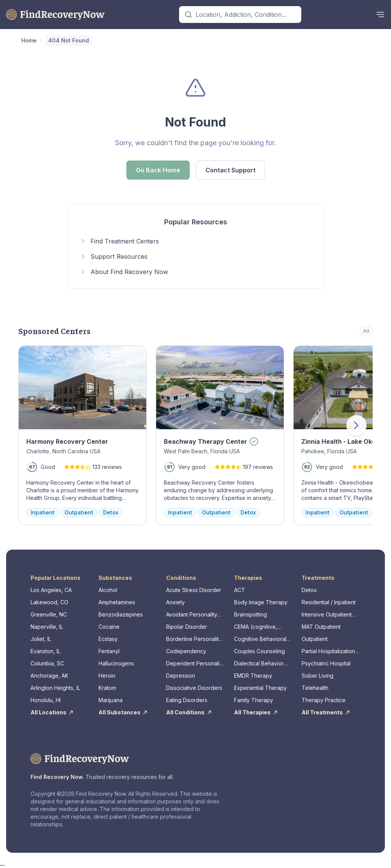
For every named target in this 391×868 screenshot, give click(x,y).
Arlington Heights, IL (55, 688)
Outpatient (315, 639)
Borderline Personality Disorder (194, 639)
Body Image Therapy (261, 602)
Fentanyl (109, 651)
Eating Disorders (187, 700)
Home (29, 40)
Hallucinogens (116, 663)
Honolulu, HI (46, 700)
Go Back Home (158, 170)
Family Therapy (254, 700)
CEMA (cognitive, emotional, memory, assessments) (259, 627)
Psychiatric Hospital (326, 663)
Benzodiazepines (121, 614)
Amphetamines (117, 602)
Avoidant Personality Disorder (192, 615)
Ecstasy (108, 639)
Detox (309, 590)
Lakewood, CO (49, 602)
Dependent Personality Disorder (195, 664)
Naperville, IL (47, 627)
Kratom (107, 688)
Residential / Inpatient (329, 602)
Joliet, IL (41, 639)
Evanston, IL (45, 651)
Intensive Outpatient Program (327, 615)
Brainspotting (250, 614)
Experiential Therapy (260, 688)
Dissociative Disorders (194, 688)
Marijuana (111, 700)
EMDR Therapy (253, 676)
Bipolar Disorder (187, 627)
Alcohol (108, 590)
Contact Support (230, 170)
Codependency (186, 651)
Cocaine (109, 627)
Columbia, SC (47, 663)
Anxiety (175, 602)
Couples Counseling (259, 651)
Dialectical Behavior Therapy (259, 664)
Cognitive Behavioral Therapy (260, 639)
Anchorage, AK (49, 676)
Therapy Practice (324, 700)
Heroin (107, 676)
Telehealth (315, 688)
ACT (240, 590)
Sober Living (317, 676)
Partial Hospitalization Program (328, 651)
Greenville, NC (49, 614)
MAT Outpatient (321, 627)
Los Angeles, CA (51, 590)
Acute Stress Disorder (194, 590)
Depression (181, 676)
